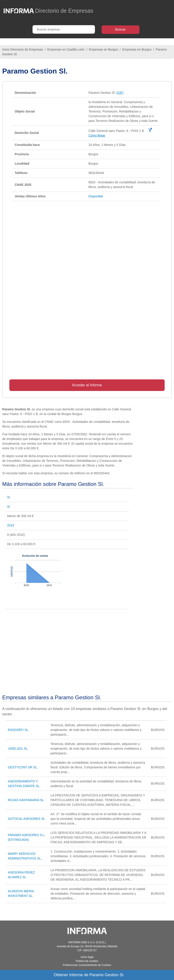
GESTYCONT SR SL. (23, 767)
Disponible (96, 196)
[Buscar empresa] (64, 29)
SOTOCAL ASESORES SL (26, 819)
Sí (9, 497)
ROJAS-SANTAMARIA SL (26, 800)
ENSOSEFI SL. (18, 730)
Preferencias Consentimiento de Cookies (87, 965)
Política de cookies (87, 961)
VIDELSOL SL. (18, 749)
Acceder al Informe (87, 385)
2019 (11, 525)
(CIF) (120, 93)
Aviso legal (87, 957)
